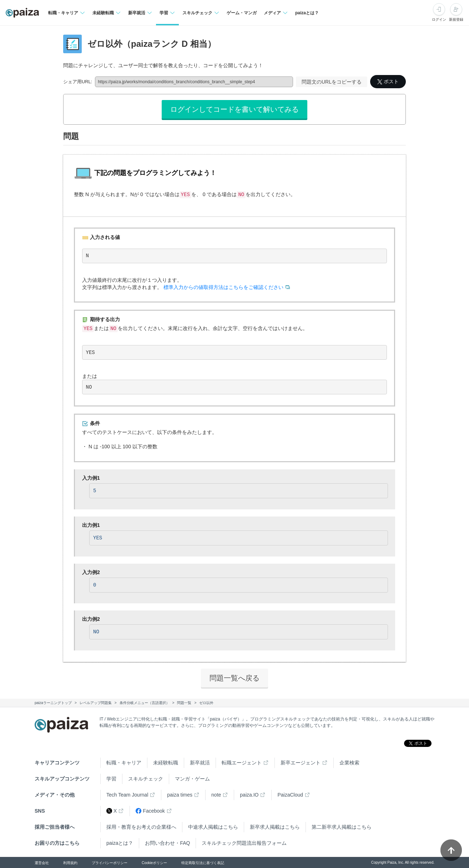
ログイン (439, 19)
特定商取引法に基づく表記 (203, 863)
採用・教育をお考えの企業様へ (141, 827)
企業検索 (349, 763)
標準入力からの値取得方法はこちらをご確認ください (223, 287)
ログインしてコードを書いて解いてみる (234, 109)
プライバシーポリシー (110, 863)
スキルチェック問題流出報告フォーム (244, 843)
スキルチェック (146, 779)
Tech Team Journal (127, 795)
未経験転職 (166, 763)
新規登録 (456, 19)
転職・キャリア (124, 763)
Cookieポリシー (154, 863)
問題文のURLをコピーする (332, 82)
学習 (111, 779)
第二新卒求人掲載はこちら (342, 827)
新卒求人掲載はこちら (275, 827)
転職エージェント (242, 763)
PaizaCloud (290, 795)
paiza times (180, 795)
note (216, 795)
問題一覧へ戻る (234, 678)
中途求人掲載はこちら (213, 827)
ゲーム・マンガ (242, 13)
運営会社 (42, 863)
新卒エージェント (301, 763)
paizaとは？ (307, 13)
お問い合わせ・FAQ (167, 843)
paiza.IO (249, 795)
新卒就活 (200, 763)
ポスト (388, 81)
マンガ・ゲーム (192, 779)
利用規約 (70, 863)
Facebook (150, 811)
